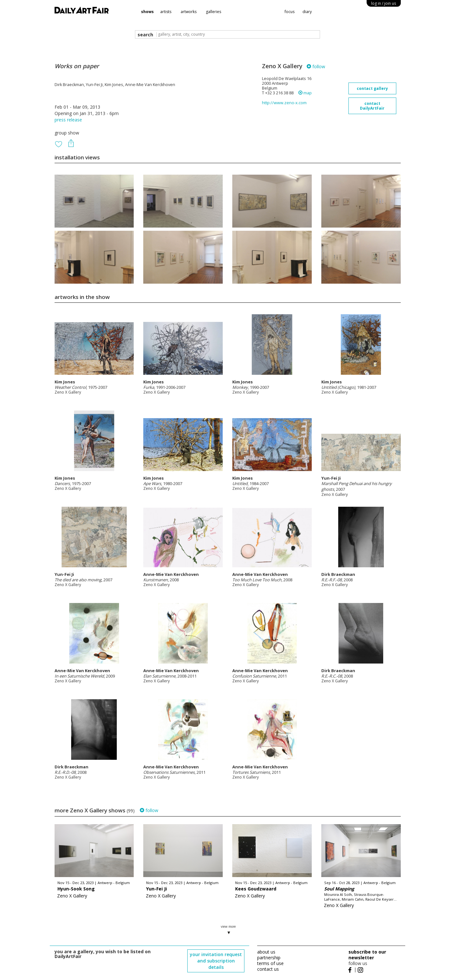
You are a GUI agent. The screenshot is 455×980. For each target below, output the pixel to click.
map (305, 93)
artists (166, 12)
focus (290, 12)
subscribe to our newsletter (367, 955)
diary (307, 12)
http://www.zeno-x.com (284, 103)
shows (147, 12)
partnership (269, 958)
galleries (213, 12)
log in (384, 3)
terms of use (270, 963)
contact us (268, 969)
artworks (189, 12)
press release (68, 120)
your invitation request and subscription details (216, 961)
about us (266, 952)
